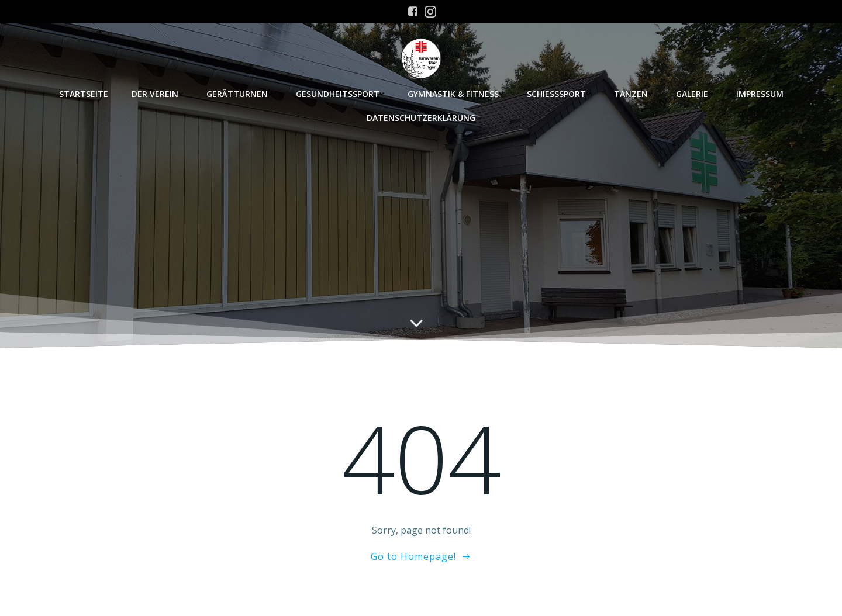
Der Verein (157, 94)
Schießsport (559, 94)
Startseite (84, 94)
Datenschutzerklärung (421, 118)
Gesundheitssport (340, 94)
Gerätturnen (239, 94)
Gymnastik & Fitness (455, 94)
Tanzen (633, 94)
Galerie (694, 94)
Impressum (760, 94)
